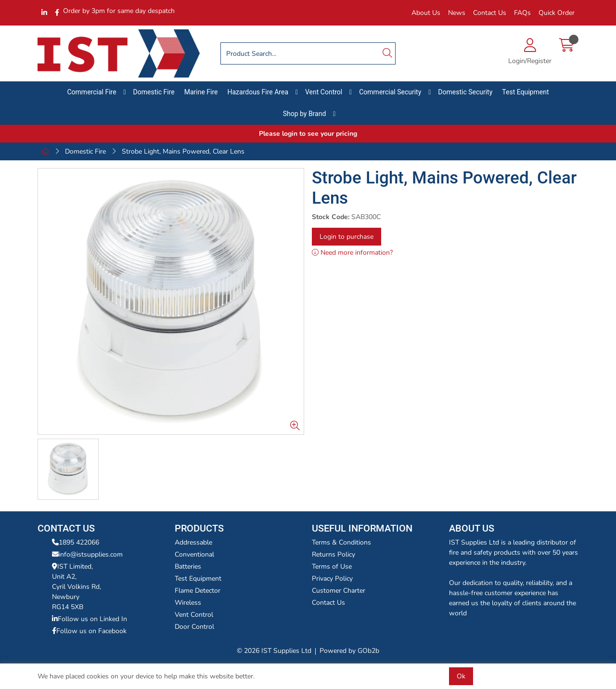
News (457, 13)
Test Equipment (525, 92)
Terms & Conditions (341, 542)
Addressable (193, 542)
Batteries (188, 566)
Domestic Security (465, 92)
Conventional (194, 554)
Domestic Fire (154, 92)
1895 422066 (76, 542)
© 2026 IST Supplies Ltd (274, 651)
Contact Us (490, 13)
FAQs (522, 13)
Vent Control (324, 92)
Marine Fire (201, 92)
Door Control (194, 627)
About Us (426, 13)
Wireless (188, 603)
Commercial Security (390, 92)
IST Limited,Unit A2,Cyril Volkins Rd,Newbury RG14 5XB (77, 587)
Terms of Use (332, 566)
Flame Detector (198, 591)
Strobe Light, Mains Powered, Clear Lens (183, 151)
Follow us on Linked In (90, 619)
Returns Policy (334, 554)
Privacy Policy (332, 578)
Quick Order (557, 13)
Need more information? (352, 253)
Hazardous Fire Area (258, 92)
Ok (461, 676)
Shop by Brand (305, 114)
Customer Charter (339, 591)
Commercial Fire (92, 92)
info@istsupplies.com (87, 554)
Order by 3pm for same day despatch (119, 11)
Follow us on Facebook (89, 631)
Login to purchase (346, 237)
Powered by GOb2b (349, 651)
